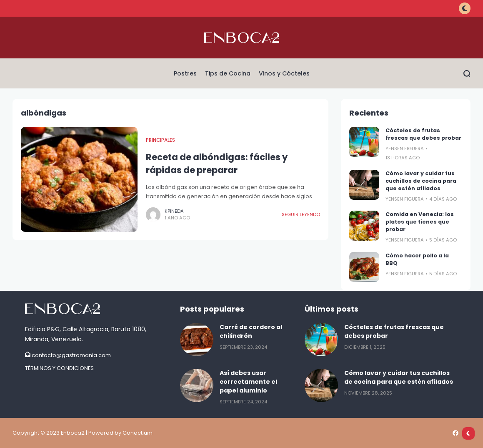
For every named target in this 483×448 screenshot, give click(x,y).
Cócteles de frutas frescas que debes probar (423, 134)
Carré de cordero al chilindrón (251, 331)
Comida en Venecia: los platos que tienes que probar (420, 222)
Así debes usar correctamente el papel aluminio (248, 382)
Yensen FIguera (405, 148)
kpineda (174, 211)
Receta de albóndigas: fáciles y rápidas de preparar (217, 164)
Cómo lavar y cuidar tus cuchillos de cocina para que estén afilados (421, 181)
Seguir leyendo (301, 214)
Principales (160, 140)
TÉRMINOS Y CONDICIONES (59, 368)
